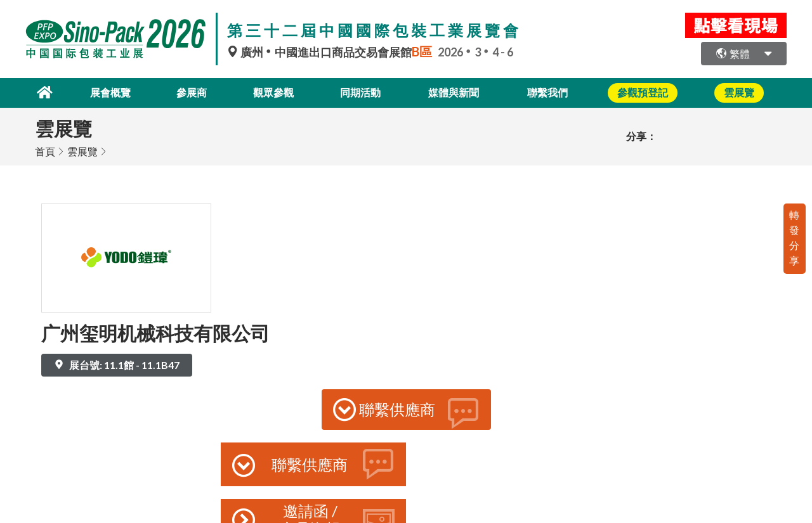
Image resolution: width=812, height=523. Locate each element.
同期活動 (362, 92)
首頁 (45, 151)
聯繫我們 (554, 92)
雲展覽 (82, 151)
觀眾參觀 (272, 92)
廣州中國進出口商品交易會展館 (332, 52)
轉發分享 (794, 237)
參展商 (188, 92)
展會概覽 (103, 92)
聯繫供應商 (406, 412)
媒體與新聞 (458, 92)
